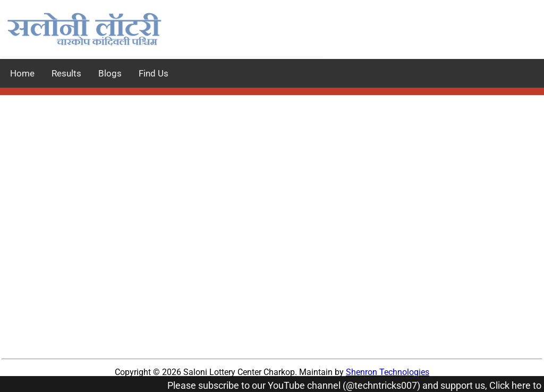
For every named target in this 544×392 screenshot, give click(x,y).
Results (66, 73)
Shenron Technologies (388, 372)
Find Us (154, 73)
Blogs (110, 73)
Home (22, 73)
